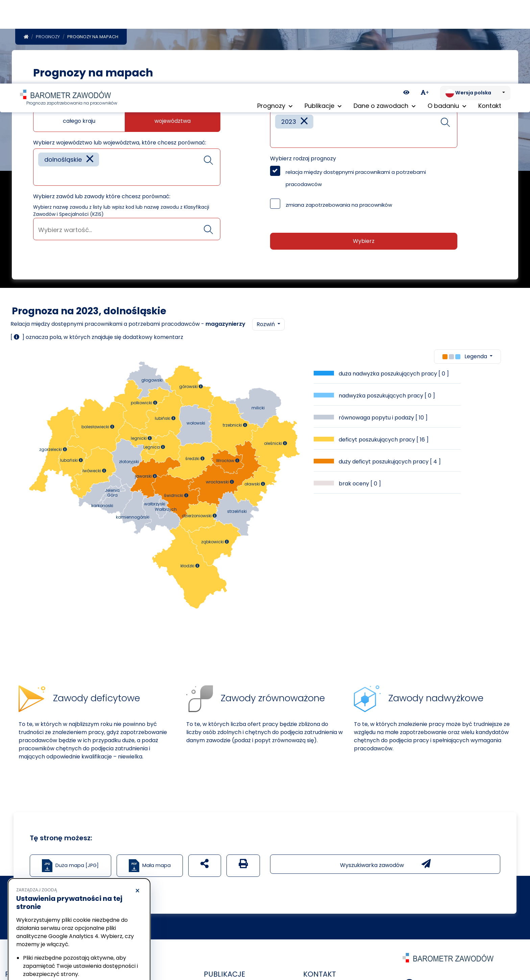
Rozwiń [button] (266, 326)
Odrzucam (47, 955)
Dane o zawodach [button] (384, 24)
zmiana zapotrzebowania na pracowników (339, 206)
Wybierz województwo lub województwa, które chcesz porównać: (120, 144)
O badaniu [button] (447, 24)
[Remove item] (90, 161)
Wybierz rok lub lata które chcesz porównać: (330, 106)
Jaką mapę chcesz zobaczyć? (73, 106)
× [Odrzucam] (137, 807)
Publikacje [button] (323, 24)
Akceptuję (112, 955)
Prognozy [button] (275, 24)
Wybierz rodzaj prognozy (303, 160)
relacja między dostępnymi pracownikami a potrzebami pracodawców (356, 179)
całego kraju (79, 122)
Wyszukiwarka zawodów (385, 865)
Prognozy (48, 38)
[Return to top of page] (522, 951)
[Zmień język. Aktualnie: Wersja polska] (475, 9)
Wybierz (364, 242)
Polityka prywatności (39, 936)
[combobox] (127, 168)
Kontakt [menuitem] (490, 24)
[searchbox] (41, 177)
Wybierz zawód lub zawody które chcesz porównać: (102, 198)
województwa (173, 122)
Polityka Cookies (101, 930)
